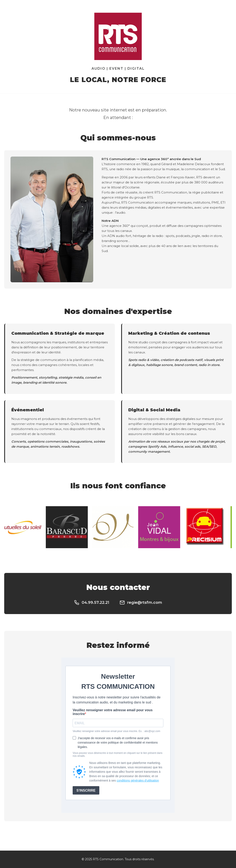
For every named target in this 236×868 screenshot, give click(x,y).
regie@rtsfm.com (141, 603)
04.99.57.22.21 (92, 603)
